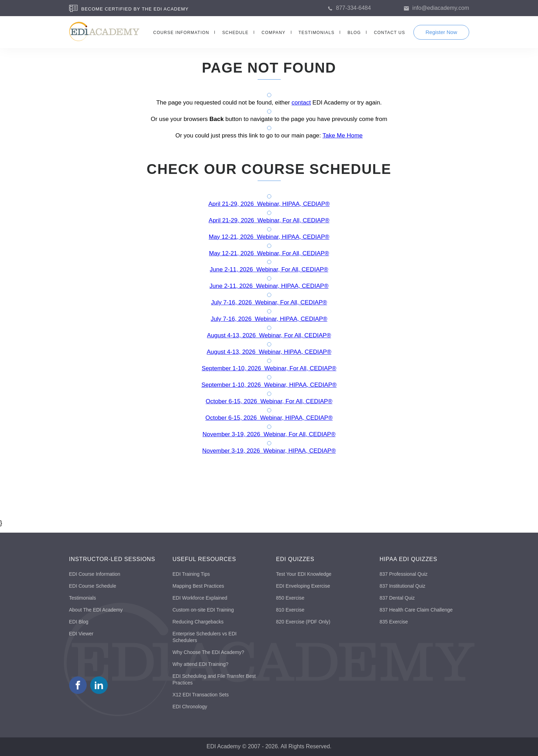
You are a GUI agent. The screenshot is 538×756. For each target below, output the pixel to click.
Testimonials (83, 598)
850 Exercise (290, 598)
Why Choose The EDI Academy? (208, 652)
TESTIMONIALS (317, 33)
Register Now (441, 32)
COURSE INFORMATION (181, 33)
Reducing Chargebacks (198, 622)
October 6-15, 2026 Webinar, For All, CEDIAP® (269, 401)
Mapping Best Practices (198, 586)
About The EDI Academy (96, 610)
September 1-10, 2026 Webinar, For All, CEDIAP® (269, 368)
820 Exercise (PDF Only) (303, 622)
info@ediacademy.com (441, 8)
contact (301, 103)
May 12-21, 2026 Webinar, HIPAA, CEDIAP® (269, 237)
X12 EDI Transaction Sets (201, 695)
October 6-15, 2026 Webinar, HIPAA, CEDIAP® (269, 418)
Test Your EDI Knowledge (304, 574)
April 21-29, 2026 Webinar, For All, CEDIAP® (269, 220)
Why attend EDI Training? (201, 664)
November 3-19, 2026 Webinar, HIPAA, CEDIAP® (269, 451)
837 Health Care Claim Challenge (416, 610)
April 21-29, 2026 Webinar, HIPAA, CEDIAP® (269, 204)
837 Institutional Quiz (403, 586)
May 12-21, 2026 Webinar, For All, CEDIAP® (269, 253)
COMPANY (273, 33)
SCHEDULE (235, 33)
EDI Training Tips (191, 574)
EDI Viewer (81, 634)
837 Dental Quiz (397, 598)
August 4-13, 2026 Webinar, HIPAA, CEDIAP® (269, 352)
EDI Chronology (190, 707)
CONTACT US (389, 33)
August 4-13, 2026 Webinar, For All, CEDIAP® (269, 335)
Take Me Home (343, 136)
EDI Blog (79, 622)
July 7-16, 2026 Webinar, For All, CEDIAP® (269, 302)
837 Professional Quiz (404, 574)
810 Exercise (290, 610)
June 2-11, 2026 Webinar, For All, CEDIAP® (269, 269)
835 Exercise (394, 622)
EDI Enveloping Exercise (303, 586)
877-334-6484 (353, 8)
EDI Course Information (95, 574)
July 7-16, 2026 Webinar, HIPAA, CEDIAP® (269, 319)
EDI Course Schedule (93, 586)
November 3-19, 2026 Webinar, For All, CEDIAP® (269, 434)
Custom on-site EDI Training (203, 610)
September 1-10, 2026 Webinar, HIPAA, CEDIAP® (269, 385)
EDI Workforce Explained (200, 598)
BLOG (354, 33)
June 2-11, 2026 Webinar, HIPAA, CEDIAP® (269, 286)
